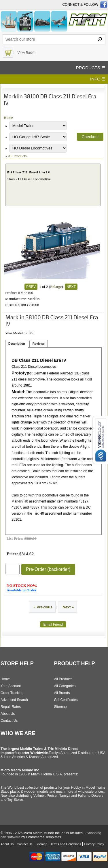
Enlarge (56, 287)
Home (8, 118)
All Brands (62, 693)
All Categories (65, 686)
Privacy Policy (94, 844)
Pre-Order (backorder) (48, 569)
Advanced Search (14, 700)
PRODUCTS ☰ (91, 68)
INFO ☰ (98, 79)
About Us (8, 714)
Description (17, 344)
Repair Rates (11, 707)
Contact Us (9, 721)
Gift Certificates (66, 700)
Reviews (39, 344)
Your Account (11, 686)
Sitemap (60, 707)
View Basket (27, 53)
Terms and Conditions (66, 844)
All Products (17, 156)
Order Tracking (12, 693)
